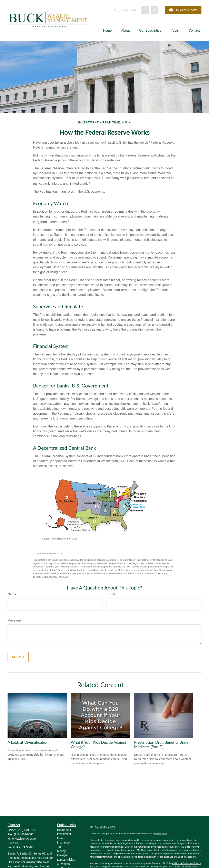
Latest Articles (66, 860)
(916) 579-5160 (125, 10)
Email (111, 594)
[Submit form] (18, 657)
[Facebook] (155, 10)
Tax (59, 847)
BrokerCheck (161, 834)
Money (61, 851)
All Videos (63, 864)
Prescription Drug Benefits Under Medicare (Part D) (162, 745)
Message (14, 620)
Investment (64, 834)
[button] (107, 31)
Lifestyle (62, 855)
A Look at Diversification (28, 742)
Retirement (64, 830)
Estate (61, 838)
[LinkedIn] (145, 10)
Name (12, 594)
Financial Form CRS (105, 827)
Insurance (63, 842)
